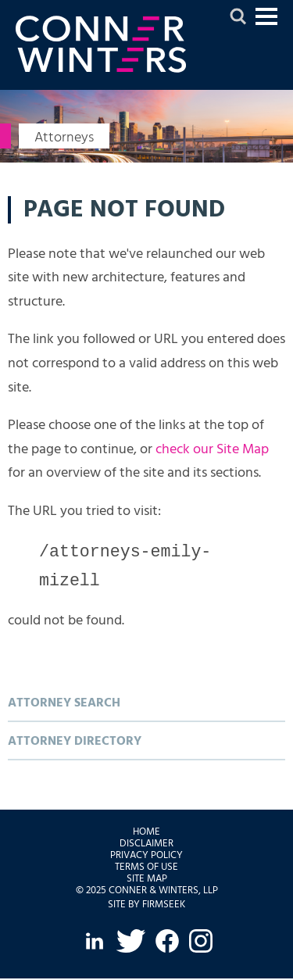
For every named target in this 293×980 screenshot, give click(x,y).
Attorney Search (64, 705)
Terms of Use (146, 869)
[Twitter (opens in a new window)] (130, 942)
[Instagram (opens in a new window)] (201, 942)
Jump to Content (266, 23)
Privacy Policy (146, 857)
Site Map (147, 880)
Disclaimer (146, 845)
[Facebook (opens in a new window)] (167, 942)
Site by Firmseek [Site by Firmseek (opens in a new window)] (146, 906)
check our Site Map (212, 450)
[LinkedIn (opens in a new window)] (95, 942)
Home (146, 833)
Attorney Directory (75, 743)
